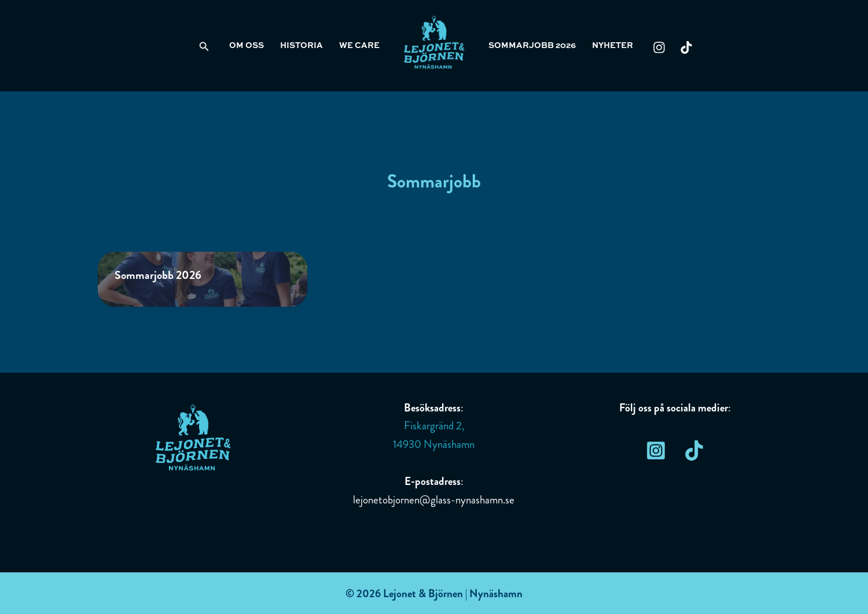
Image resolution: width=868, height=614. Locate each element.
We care (359, 46)
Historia (301, 46)
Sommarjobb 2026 (532, 46)
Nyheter (613, 46)
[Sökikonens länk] (204, 47)
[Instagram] (659, 47)
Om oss (247, 46)
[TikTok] (686, 47)
